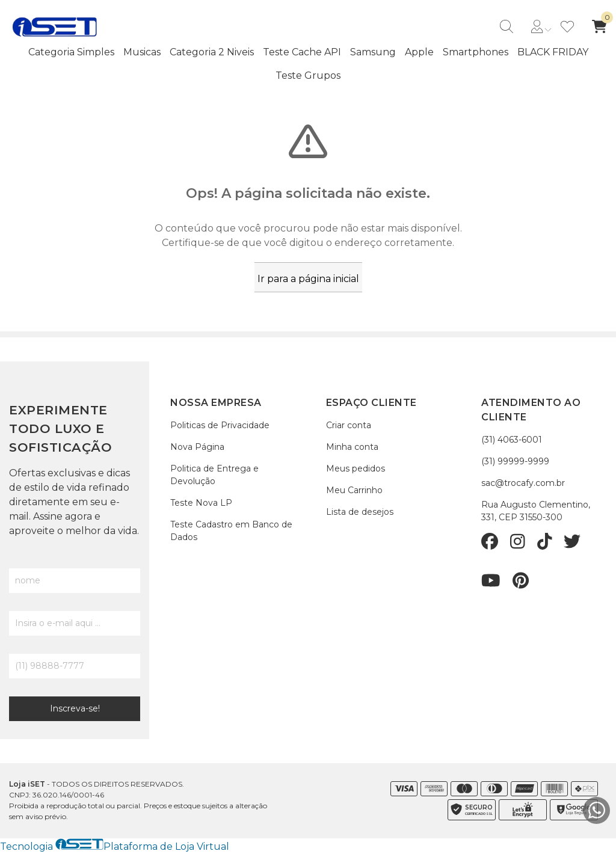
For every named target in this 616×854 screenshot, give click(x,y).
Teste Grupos (308, 75)
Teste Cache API (302, 52)
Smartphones (476, 52)
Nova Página (197, 447)
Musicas (142, 52)
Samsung (373, 52)
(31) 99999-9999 (515, 461)
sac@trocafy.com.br (523, 483)
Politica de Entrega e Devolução (214, 475)
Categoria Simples (71, 52)
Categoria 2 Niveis (212, 52)
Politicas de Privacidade (220, 425)
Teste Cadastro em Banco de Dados (231, 531)
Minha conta (352, 447)
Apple (419, 52)
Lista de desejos (360, 512)
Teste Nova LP (201, 503)
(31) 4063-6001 (512, 440)
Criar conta (349, 425)
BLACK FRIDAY (553, 52)
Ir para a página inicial (308, 279)
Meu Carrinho (354, 490)
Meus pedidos (356, 468)
